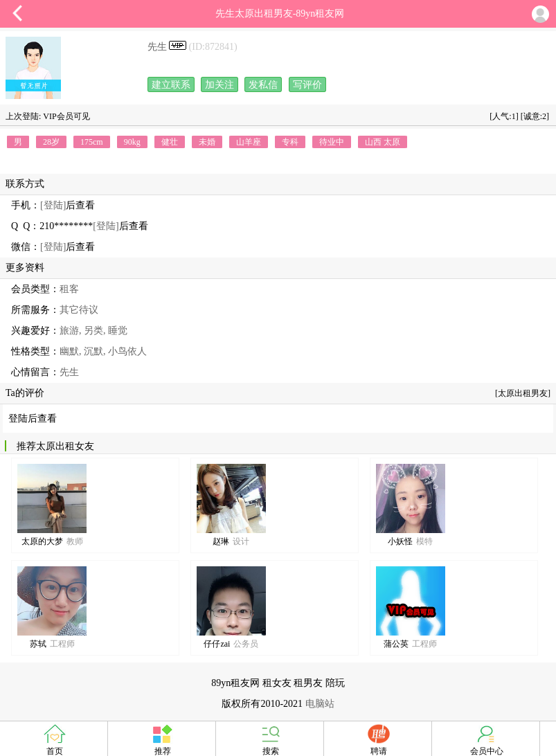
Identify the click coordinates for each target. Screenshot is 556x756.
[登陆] (53, 205)
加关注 (219, 85)
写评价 (307, 85)
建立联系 (171, 85)
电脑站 (320, 704)
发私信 (263, 85)
